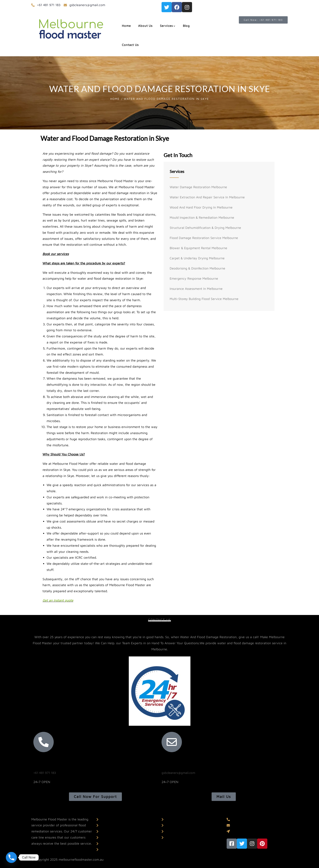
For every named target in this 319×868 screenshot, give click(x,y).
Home (115, 99)
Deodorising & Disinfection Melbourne (197, 268)
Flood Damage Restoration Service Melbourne (204, 238)
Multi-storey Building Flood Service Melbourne (204, 299)
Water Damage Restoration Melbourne (198, 187)
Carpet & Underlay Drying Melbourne (197, 258)
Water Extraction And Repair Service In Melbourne (207, 197)
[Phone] (11, 857)
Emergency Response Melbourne (194, 278)
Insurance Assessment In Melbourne (196, 289)
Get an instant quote (58, 600)
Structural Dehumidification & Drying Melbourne (205, 228)
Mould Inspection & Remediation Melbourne (202, 217)
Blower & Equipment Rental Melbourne (198, 248)
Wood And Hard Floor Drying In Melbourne (201, 207)
